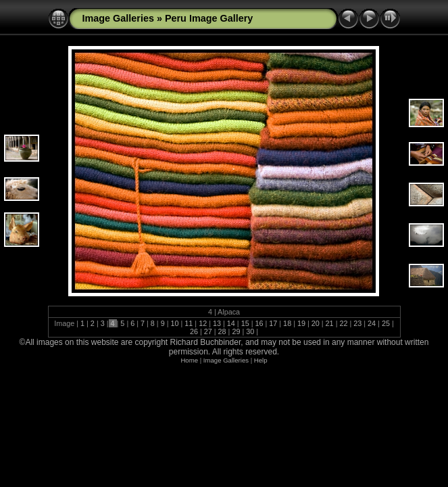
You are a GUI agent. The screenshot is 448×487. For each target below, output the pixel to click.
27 (208, 331)
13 (217, 323)
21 (330, 323)
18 (287, 323)
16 (259, 323)
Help (261, 360)
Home (189, 360)
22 (343, 323)
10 (175, 323)
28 (222, 331)
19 (301, 323)
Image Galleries (118, 18)
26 (195, 331)
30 (250, 331)
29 (236, 331)
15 (245, 323)
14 (231, 323)
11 (189, 323)
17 (273, 323)
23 (357, 323)
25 (386, 323)
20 (316, 323)
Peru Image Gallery (209, 18)
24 (372, 323)
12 (203, 323)
